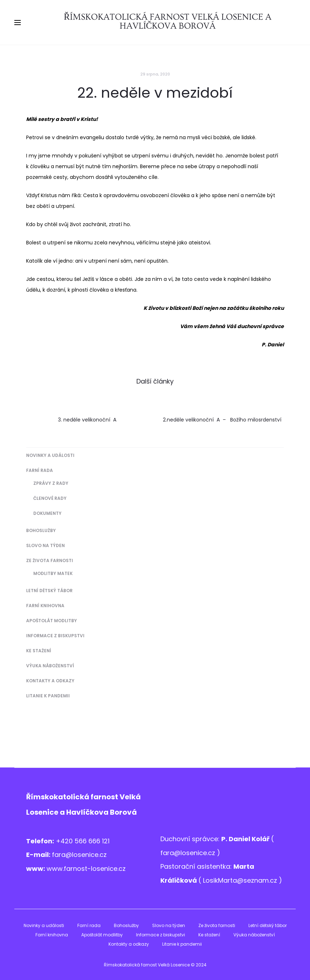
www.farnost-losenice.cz (86, 869)
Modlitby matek (53, 573)
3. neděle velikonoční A (88, 420)
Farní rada (40, 470)
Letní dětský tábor (49, 591)
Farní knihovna (45, 606)
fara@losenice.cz (79, 855)
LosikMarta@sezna (233, 880)
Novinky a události (50, 455)
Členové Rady (50, 498)
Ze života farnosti (50, 560)
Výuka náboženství (50, 666)
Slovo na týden (45, 545)
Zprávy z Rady (51, 483)
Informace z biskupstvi (55, 636)
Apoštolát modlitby (52, 621)
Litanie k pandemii (48, 696)
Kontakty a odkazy (50, 681)
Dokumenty (47, 513)
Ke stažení (39, 651)
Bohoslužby (41, 530)
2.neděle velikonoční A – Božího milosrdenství (222, 420)
